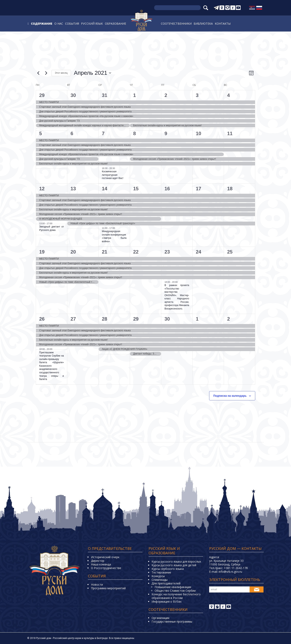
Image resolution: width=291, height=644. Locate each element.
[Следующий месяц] (46, 73)
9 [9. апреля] (166, 133)
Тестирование (161, 572)
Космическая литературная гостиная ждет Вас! (113, 175)
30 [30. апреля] (167, 319)
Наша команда (101, 564)
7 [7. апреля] (103, 133)
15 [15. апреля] (136, 189)
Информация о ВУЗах (167, 601)
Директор (98, 561)
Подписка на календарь (230, 396)
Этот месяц (61, 73)
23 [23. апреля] (167, 252)
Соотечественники (176, 24)
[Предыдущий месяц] (38, 73)
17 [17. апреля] (199, 189)
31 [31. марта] (105, 95)
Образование (115, 24)
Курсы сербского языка (168, 569)
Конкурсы (158, 576)
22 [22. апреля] (136, 252)
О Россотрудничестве (106, 568)
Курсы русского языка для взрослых (176, 561)
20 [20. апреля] (73, 252)
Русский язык (92, 24)
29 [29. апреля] (136, 319)
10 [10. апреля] (199, 133)
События (72, 24)
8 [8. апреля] (134, 133)
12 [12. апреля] (42, 189)
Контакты (223, 24)
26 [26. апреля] (42, 319)
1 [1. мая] (197, 319)
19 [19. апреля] (42, 252)
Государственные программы (172, 621)
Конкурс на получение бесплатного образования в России (176, 596)
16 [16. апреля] (167, 189)
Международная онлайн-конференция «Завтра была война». (114, 236)
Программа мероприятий (108, 588)
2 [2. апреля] (166, 95)
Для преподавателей (166, 583)
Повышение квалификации (173, 587)
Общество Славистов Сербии (175, 591)
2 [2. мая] (228, 319)
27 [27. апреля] (73, 319)
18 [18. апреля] (230, 189)
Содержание (42, 24)
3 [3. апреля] (197, 95)
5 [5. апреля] (41, 133)
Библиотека (203, 24)
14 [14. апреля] (105, 189)
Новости (97, 585)
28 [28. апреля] (105, 319)
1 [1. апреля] (134, 95)
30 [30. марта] (73, 95)
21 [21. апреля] (105, 252)
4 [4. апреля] (228, 95)
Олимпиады (160, 580)
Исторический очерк (105, 557)
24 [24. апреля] (199, 252)
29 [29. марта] (42, 95)
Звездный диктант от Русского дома (52, 228)
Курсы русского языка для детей (174, 565)
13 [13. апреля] (73, 189)
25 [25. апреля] (230, 252)
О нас (59, 24)
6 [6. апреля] (72, 133)
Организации (160, 618)
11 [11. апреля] (230, 133)
